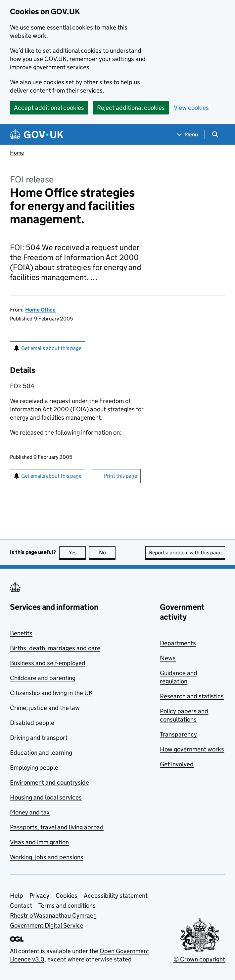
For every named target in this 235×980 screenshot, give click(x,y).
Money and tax (30, 812)
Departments (178, 643)
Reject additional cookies (131, 108)
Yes (77, 553)
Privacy (39, 896)
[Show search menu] (215, 135)
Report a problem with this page (185, 553)
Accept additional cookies (49, 108)
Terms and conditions (67, 906)
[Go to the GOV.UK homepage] (37, 135)
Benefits (21, 633)
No (107, 553)
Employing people (34, 768)
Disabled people (32, 723)
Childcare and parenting (43, 678)
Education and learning (41, 753)
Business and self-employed (48, 663)
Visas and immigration (39, 842)
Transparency (178, 734)
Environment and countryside (49, 782)
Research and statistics (192, 696)
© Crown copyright (199, 959)
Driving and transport (39, 738)
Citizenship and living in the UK (51, 693)
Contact (21, 906)
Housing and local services (46, 797)
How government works (192, 749)
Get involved (177, 764)
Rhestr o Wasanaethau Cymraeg (53, 915)
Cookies (67, 896)
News (168, 658)
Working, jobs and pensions (47, 857)
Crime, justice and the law (45, 708)
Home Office (40, 310)
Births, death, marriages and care (55, 648)
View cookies (191, 108)
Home (17, 153)
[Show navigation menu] (188, 135)
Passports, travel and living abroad (57, 827)
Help (17, 896)
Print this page (120, 476)
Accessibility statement (116, 896)
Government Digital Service (47, 925)
